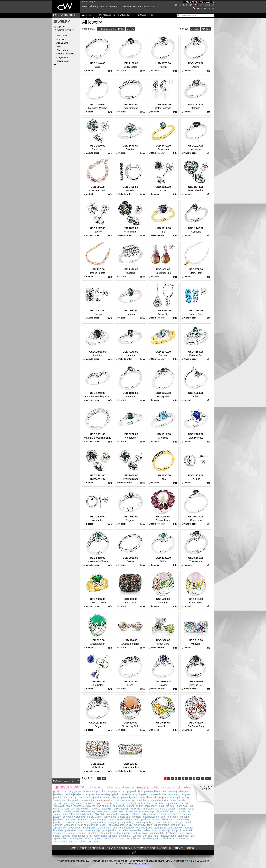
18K (140, 791)
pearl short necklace (123, 794)
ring (156, 836)
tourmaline (60, 833)
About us (149, 6)
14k (113, 797)
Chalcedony (62, 50)
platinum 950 (178, 825)
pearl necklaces (98, 819)
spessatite (135, 830)
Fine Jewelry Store (64, 15)
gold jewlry (144, 803)
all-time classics (163, 787)
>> (104, 778)
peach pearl (74, 828)
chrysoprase (111, 803)
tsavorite (89, 803)
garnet (139, 806)
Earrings (126, 15)
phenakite (70, 830)
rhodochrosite (167, 838)
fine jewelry (74, 800)
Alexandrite (62, 36)
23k (127, 838)
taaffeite (66, 836)
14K (193, 836)
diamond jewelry (79, 809)
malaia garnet (151, 809)
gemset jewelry (69, 787)
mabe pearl (89, 828)
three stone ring (82, 841)
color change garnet (110, 791)
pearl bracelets (164, 822)
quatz (81, 830)
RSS (191, 848)
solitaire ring (129, 800)
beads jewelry (93, 797)
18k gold (148, 836)
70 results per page (112, 29)
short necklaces (170, 794)
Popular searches (64, 781)
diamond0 (183, 836)
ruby (122, 803)
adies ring (69, 803)
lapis (150, 825)
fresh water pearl (175, 833)
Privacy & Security (119, 848)
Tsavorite (95, 809)
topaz (117, 800)
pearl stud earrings (88, 825)
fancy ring (66, 841)
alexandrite (143, 788)
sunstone (79, 806)
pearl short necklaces (76, 819)
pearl (81, 797)
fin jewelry (140, 825)
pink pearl (141, 794)
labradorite (182, 838)
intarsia (125, 814)
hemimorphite (157, 833)
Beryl (59, 46)
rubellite (89, 838)
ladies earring (90, 791)
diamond (128, 787)
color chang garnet (71, 791)
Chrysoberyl (62, 57)
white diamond (148, 797)
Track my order (205, 8)
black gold (182, 806)
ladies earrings (149, 814)
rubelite (135, 838)
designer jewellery (96, 822)
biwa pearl (154, 794)
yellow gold (110, 817)
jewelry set (60, 800)
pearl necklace (152, 791)
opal (65, 814)
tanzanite (123, 830)
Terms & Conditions (92, 848)
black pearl (160, 828)
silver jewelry (104, 800)
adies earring (88, 811)
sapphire (163, 797)
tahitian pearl (132, 819)
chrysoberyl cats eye (74, 817)
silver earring (93, 830)
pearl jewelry (70, 797)
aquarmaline (100, 836)
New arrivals (89, 6)
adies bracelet (178, 800)
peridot (58, 803)
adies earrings (146, 811)
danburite (167, 819)
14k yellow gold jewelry (120, 825)
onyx (95, 841)
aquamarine (88, 800)
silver (106, 797)
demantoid (125, 836)
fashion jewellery (74, 794)
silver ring (164, 830)
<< (99, 778)
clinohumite (106, 833)
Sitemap (179, 848)
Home (73, 848)
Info (110, 71)
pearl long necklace (123, 828)
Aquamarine (62, 43)
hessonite (102, 811)
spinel (99, 803)
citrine (57, 814)
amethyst (131, 803)
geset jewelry (109, 830)
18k (180, 788)
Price (207, 29)
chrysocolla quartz (166, 811)
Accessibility (88, 2)
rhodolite (142, 800)
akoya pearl (129, 791)
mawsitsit (136, 809)
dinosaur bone (168, 836)
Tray (131, 29)
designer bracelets (75, 822)
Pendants (107, 15)
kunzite (119, 838)
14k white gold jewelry (81, 814)
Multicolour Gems (141, 863)
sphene (113, 836)
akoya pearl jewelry (128, 797)
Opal (155, 830)
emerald (187, 830)
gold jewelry (95, 787)
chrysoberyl (151, 806)
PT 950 (156, 819)
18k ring (137, 836)
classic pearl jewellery (129, 817)
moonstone (158, 803)
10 (198, 778)
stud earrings (104, 828)
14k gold (176, 830)
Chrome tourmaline (66, 54)
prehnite (135, 814)
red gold (170, 806)
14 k (89, 836)
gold (161, 806)
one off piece (104, 806)
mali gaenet (79, 836)
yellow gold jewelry (169, 814)
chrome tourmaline (158, 800)
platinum (146, 819)
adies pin (179, 822)
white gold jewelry (180, 797)
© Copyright (63, 861)
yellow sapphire (123, 833)
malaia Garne (94, 817)
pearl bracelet (175, 828)
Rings (91, 15)
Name (196, 29)
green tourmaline (104, 838)
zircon (65, 809)
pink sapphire (140, 833)
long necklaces (144, 828)
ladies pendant (121, 809)
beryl (57, 841)
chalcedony (119, 806)
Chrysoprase (63, 61)
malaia (146, 830)
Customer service (131, 6)
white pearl (70, 825)
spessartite (60, 828)
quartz (79, 803)
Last (208, 778)
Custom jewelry (108, 6)
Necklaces (95, 18)
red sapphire (76, 838)
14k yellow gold (149, 838)
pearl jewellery (170, 791)
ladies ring (113, 787)
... (203, 778)
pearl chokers (116, 819)
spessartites (60, 838)
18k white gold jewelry (107, 814)
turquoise (81, 833)
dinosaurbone (162, 825)
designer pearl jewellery (98, 794)
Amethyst (61, 39)
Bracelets (146, 15)
